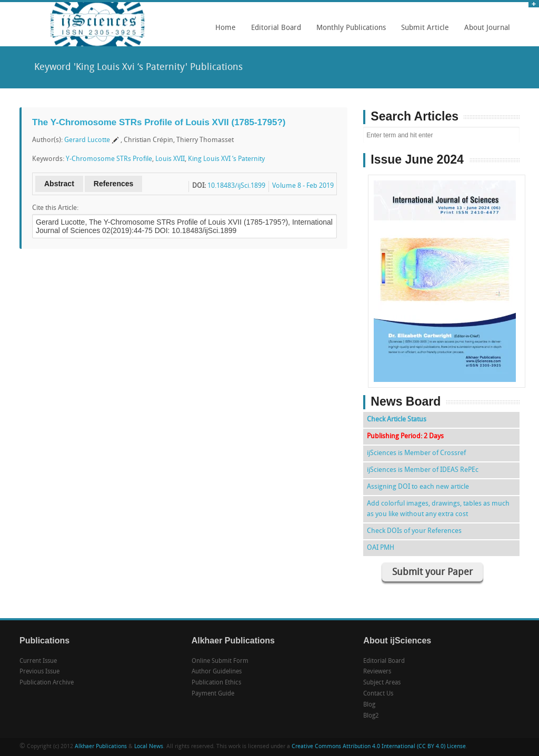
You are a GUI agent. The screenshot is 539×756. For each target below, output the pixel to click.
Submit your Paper (432, 573)
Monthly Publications (348, 32)
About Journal (485, 32)
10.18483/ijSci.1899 (236, 186)
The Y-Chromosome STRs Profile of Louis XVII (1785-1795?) (159, 122)
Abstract (59, 184)
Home (226, 28)
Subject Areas (382, 683)
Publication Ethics (216, 683)
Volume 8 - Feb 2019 (303, 186)
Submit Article (422, 32)
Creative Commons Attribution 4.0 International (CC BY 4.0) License (379, 747)
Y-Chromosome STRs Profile (109, 159)
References (114, 184)
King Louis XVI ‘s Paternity (226, 159)
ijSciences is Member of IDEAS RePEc (423, 470)
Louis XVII (170, 159)
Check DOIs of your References (414, 531)
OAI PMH (381, 548)
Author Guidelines (217, 672)
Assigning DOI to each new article (418, 487)
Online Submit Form (220, 661)
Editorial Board (273, 32)
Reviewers (377, 672)
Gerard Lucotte (87, 140)
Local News (149, 747)
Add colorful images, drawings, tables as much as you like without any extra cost (438, 509)
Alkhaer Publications (101, 747)
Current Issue (38, 661)
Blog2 (371, 716)
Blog (369, 705)
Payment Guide (213, 694)
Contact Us (378, 694)
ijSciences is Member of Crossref (416, 453)
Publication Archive (47, 683)
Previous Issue (39, 672)
